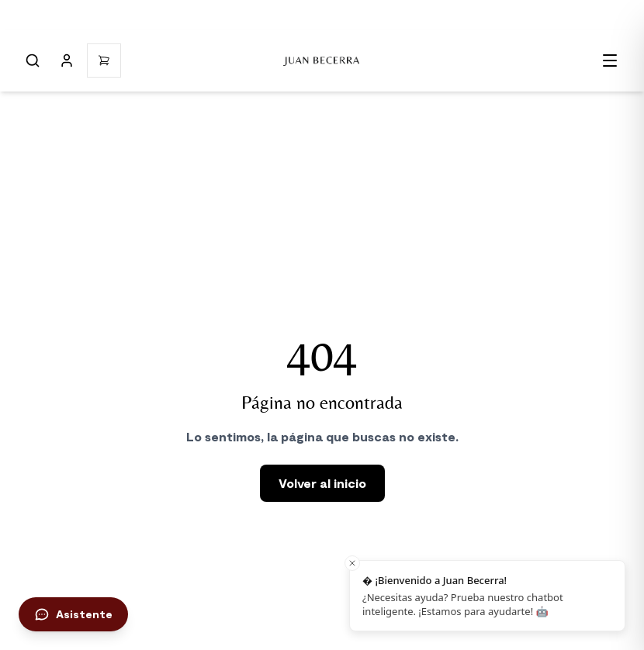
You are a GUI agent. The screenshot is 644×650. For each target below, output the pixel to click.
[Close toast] (352, 563)
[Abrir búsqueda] (33, 61)
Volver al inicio (322, 483)
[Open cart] (104, 61)
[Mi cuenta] (67, 61)
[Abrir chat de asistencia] (73, 614)
